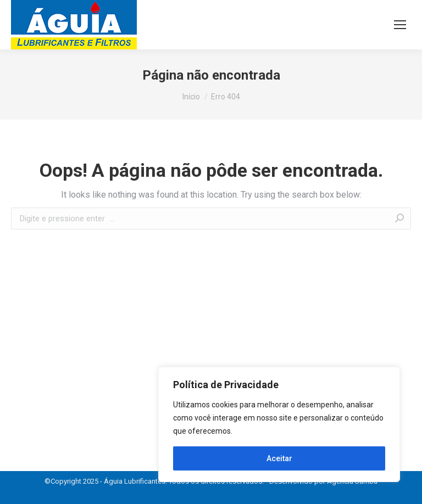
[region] (279, 424)
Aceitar (279, 458)
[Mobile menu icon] (400, 25)
